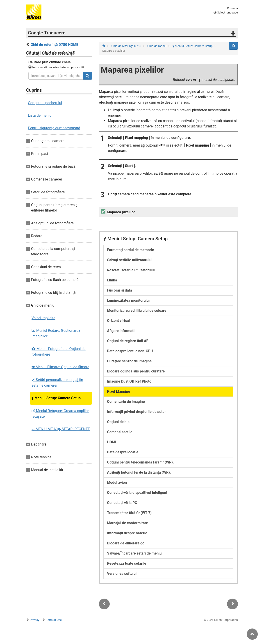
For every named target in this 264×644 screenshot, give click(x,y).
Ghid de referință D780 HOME (55, 45)
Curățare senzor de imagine (129, 361)
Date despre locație (123, 452)
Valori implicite (43, 318)
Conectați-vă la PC (122, 503)
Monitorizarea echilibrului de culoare (137, 311)
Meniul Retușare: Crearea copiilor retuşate (60, 414)
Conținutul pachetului (45, 103)
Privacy (34, 620)
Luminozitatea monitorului (128, 300)
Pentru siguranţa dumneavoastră (54, 128)
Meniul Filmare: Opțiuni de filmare (60, 367)
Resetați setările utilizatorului (131, 270)
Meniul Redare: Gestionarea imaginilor (56, 333)
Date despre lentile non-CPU (130, 351)
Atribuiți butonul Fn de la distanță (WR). (139, 472)
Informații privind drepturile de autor (136, 412)
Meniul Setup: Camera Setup (56, 398)
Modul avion (117, 482)
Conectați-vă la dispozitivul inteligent (137, 493)
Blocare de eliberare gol (126, 543)
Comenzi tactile (120, 432)
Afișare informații (121, 331)
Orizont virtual (118, 321)
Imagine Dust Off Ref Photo (129, 381)
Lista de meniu (40, 115)
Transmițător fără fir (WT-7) (129, 513)
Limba (112, 280)
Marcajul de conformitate (127, 523)
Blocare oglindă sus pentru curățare (136, 371)
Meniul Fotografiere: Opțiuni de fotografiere (59, 352)
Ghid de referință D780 (127, 46)
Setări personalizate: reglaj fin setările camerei (57, 383)
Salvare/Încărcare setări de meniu (134, 553)
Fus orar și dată (119, 290)
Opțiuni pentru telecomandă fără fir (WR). (140, 462)
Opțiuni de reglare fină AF (128, 341)
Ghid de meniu (157, 46)
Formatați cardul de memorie (130, 250)
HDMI (112, 442)
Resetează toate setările (127, 563)
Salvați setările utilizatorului (130, 260)
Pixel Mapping (118, 391)
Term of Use (54, 620)
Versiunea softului (122, 574)
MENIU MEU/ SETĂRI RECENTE (61, 429)
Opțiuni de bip (118, 422)
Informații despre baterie (127, 533)
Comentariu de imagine (126, 402)
